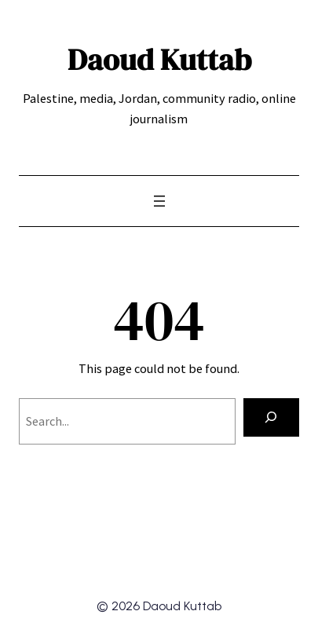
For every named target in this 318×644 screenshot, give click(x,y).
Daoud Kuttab (159, 60)
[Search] (271, 418)
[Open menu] (159, 201)
